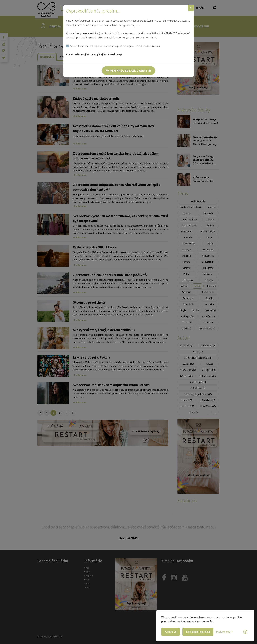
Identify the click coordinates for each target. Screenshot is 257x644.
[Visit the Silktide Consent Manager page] (245, 632)
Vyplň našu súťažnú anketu (128, 70)
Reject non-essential (198, 632)
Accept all (171, 632)
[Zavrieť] (191, 8)
